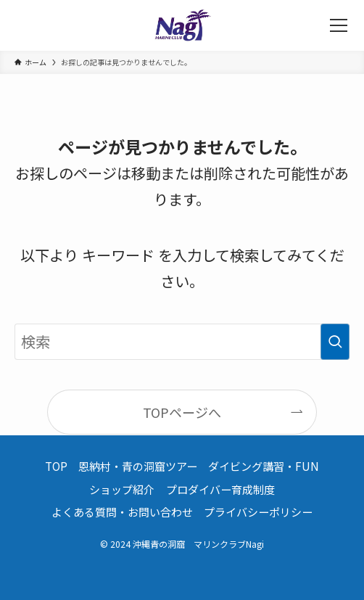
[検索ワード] (182, 342)
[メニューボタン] (339, 25)
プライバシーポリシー (258, 512)
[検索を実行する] (335, 342)
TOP (56, 466)
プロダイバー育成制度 (220, 489)
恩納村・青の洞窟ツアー (138, 466)
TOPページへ (182, 412)
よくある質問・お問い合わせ (122, 512)
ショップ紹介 (122, 489)
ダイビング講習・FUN (264, 466)
